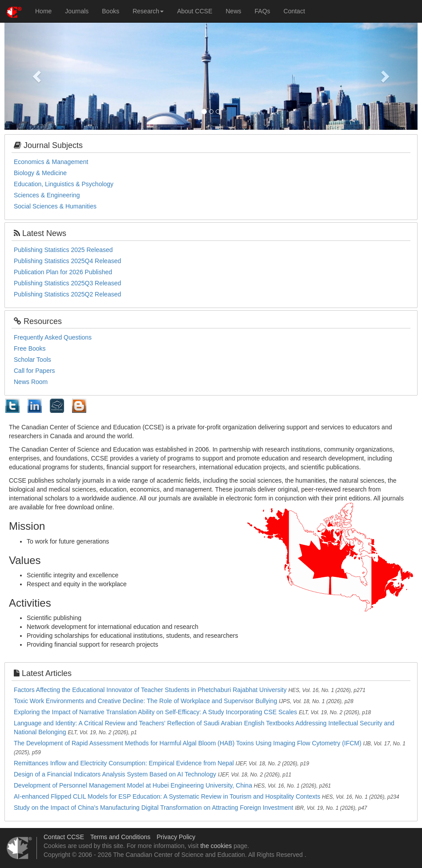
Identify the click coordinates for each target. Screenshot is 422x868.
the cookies (216, 846)
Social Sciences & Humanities (55, 206)
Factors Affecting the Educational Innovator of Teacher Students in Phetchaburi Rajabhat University (150, 690)
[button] (35, 74)
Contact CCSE (64, 837)
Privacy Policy (176, 837)
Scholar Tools (32, 360)
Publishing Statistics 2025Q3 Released (67, 283)
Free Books (30, 348)
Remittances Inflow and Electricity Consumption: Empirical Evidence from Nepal (124, 763)
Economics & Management (51, 162)
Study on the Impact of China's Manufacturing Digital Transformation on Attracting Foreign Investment (153, 808)
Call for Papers (34, 371)
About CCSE (195, 11)
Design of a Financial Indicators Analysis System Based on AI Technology (115, 774)
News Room (31, 382)
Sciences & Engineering (47, 195)
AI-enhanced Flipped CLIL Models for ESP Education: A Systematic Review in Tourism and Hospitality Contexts (167, 796)
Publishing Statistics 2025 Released (63, 250)
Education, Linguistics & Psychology (64, 184)
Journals (77, 11)
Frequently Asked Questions (53, 337)
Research (148, 11)
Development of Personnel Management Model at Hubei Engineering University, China (133, 785)
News (234, 11)
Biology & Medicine (40, 173)
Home (43, 11)
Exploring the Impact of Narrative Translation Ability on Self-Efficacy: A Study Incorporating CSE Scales (155, 712)
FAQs (263, 11)
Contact (294, 11)
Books (111, 11)
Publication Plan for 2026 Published (63, 272)
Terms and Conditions (120, 837)
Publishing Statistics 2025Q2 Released (67, 294)
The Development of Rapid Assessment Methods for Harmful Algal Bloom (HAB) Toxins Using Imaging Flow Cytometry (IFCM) (188, 743)
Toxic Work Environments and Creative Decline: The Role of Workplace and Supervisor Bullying (145, 701)
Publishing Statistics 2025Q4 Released (67, 261)
